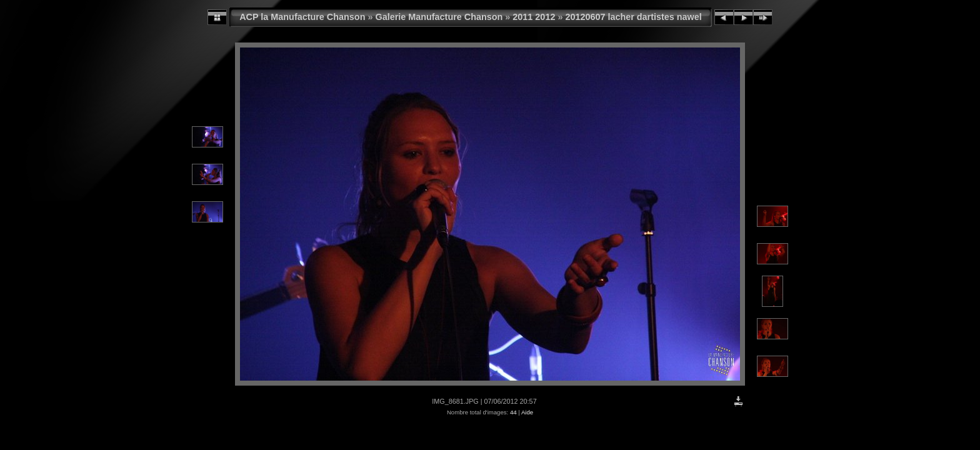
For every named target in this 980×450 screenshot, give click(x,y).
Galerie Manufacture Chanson (439, 17)
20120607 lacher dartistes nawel (633, 17)
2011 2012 (534, 17)
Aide (527, 412)
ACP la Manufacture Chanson (302, 17)
